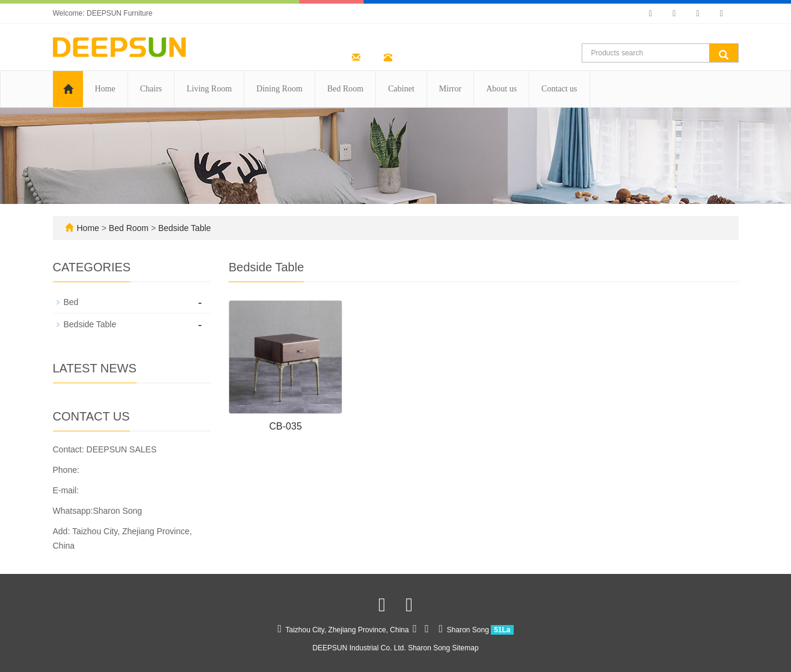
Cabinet (401, 89)
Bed (71, 302)
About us (501, 89)
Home (105, 89)
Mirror (450, 89)
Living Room (209, 89)
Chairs (151, 89)
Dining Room (279, 89)
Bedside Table (183, 228)
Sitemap (466, 648)
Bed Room (345, 89)
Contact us (559, 89)
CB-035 (286, 426)
